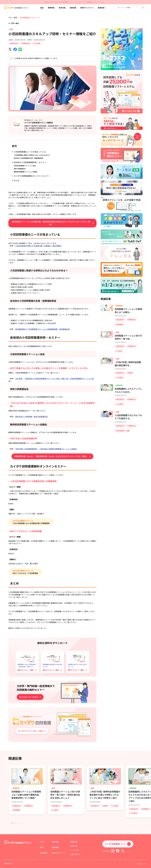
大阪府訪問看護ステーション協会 (25, 166)
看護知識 (101, 8)
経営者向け (14, 43)
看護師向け (68, 806)
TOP (42, 842)
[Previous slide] (10, 823)
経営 (42, 8)
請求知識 (62, 8)
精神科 (106, 806)
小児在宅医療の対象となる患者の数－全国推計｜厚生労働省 (38, 246)
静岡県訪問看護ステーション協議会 (25, 172)
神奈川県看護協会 (20, 169)
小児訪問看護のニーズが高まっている (30, 152)
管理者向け (26, 43)
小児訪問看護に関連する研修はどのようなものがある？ (32, 155)
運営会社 (7, 864)
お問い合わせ (76, 854)
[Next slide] (21, 823)
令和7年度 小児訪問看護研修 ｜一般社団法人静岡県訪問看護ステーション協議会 (46, 449)
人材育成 (37, 43)
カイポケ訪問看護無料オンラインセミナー (32, 176)
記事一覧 (74, 846)
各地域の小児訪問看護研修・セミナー (30, 162)
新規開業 (17, 810)
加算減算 (73, 8)
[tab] (12, 823)
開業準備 (51, 8)
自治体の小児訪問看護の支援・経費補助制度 (28, 158)
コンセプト (75, 850)
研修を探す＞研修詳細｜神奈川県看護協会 (31, 417)
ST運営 (55, 810)
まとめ (17, 180)
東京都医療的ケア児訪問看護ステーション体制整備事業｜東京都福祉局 (42, 329)
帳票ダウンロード (87, 8)
